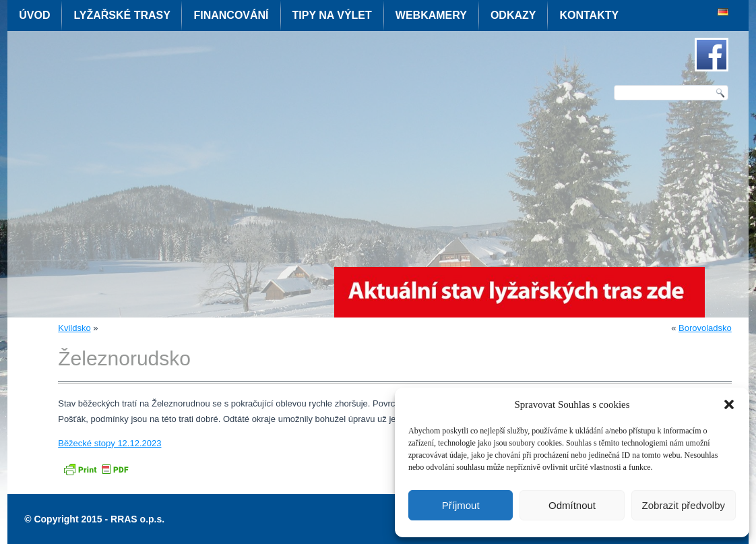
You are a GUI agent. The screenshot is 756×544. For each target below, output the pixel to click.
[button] (729, 404)
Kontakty (589, 15)
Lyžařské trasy (122, 15)
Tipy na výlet (332, 15)
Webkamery (431, 15)
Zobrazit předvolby (684, 505)
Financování (231, 15)
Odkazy (513, 15)
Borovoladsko (705, 328)
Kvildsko (74, 328)
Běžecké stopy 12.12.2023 (109, 443)
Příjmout (461, 505)
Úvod (34, 15)
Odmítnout (572, 505)
